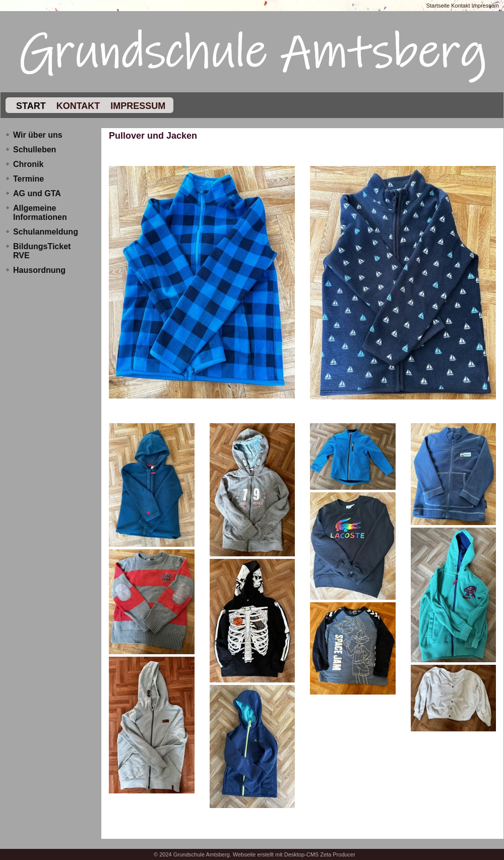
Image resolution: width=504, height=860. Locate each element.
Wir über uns (38, 135)
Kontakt (460, 6)
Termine (28, 179)
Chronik (28, 164)
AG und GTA (37, 193)
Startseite (438, 6)
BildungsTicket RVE (42, 251)
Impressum (485, 6)
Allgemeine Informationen (40, 213)
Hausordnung (39, 270)
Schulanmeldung (46, 232)
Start (30, 106)
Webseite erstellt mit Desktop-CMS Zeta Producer (294, 854)
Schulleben (35, 150)
